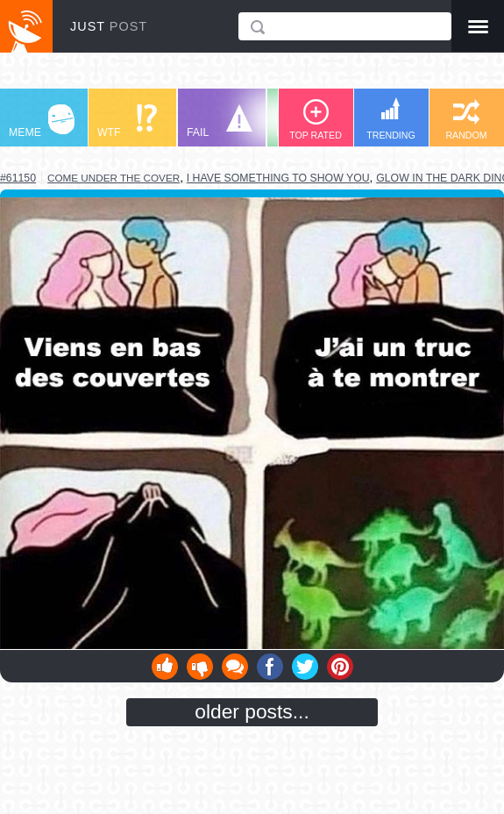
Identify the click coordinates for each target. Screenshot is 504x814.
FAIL (220, 121)
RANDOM (466, 120)
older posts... (252, 711)
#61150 (18, 178)
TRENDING (391, 119)
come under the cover (114, 178)
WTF (127, 121)
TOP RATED (316, 120)
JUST (109, 26)
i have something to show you (278, 178)
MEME (42, 121)
